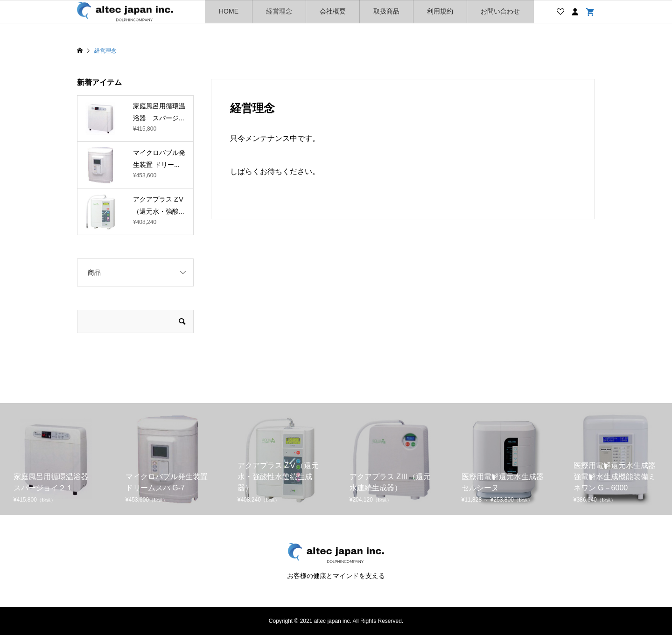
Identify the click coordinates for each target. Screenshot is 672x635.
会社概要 (333, 11)
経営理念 (279, 11)
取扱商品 (386, 11)
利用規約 (440, 11)
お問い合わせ (500, 11)
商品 (94, 272)
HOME (229, 11)
